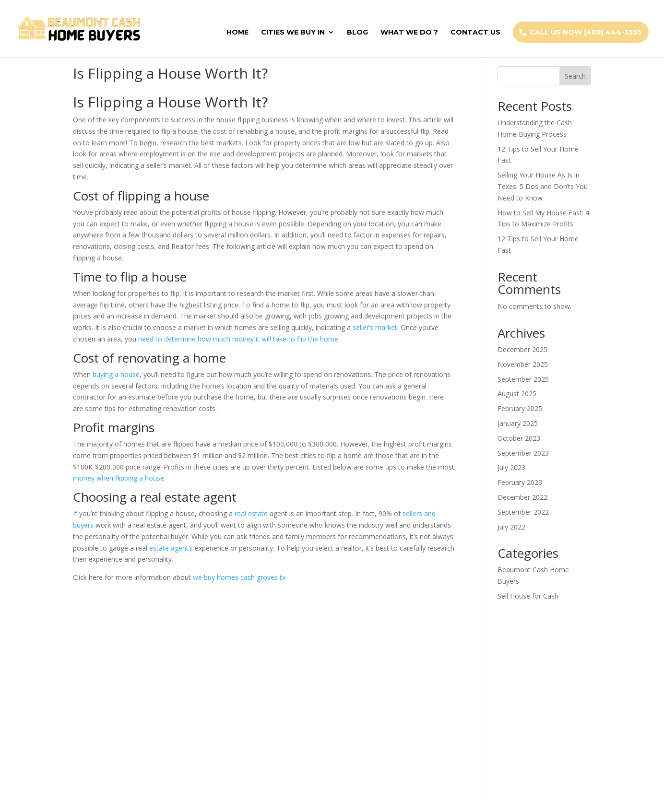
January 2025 (518, 423)
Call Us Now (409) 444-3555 (586, 32)
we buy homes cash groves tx (239, 577)
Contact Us (475, 33)
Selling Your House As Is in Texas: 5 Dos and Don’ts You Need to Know (543, 186)
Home (237, 33)
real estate (251, 513)
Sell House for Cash (528, 596)
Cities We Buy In (293, 33)
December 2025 (522, 349)
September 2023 (523, 453)
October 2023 (519, 438)
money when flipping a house (119, 478)
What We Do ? (409, 33)
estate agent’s (171, 548)
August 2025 (517, 394)
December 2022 (522, 497)
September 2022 (523, 512)
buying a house (116, 374)
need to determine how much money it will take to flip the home (238, 339)
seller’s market (375, 327)
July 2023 (511, 467)
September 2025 (523, 379)
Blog (357, 33)
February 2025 (520, 408)
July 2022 (511, 527)
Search (575, 76)
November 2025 (523, 364)
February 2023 (520, 482)
